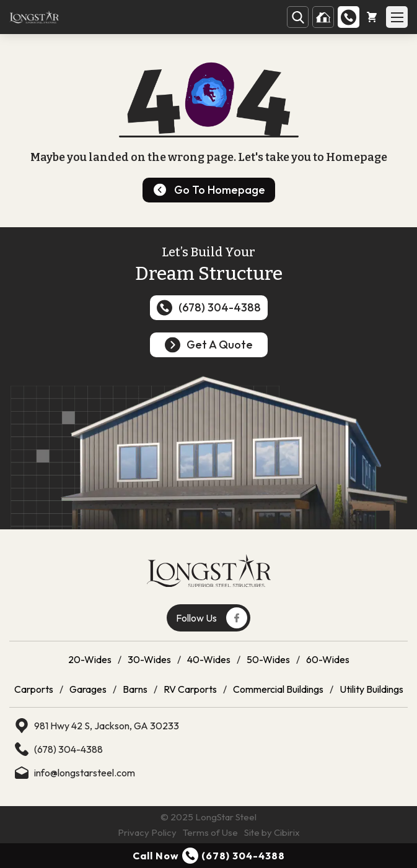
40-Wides (209, 659)
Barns (135, 689)
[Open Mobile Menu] (397, 17)
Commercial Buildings (278, 689)
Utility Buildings (371, 689)
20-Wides (90, 659)
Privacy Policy (147, 832)
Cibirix (287, 832)
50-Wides (268, 659)
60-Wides (328, 659)
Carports (34, 689)
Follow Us (212, 618)
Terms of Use (210, 832)
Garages (88, 689)
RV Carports (190, 689)
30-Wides (149, 659)
